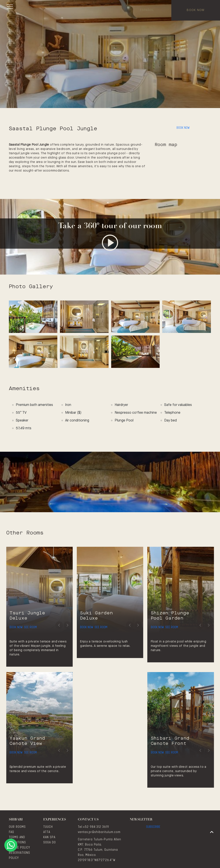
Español (147, 10)
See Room (42, 624)
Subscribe (153, 829)
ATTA (47, 832)
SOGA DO (50, 843)
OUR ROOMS (17, 827)
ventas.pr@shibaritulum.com (99, 832)
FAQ (11, 832)
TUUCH (48, 827)
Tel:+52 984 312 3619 (93, 827)
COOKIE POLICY (19, 848)
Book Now (196, 10)
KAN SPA (49, 837)
